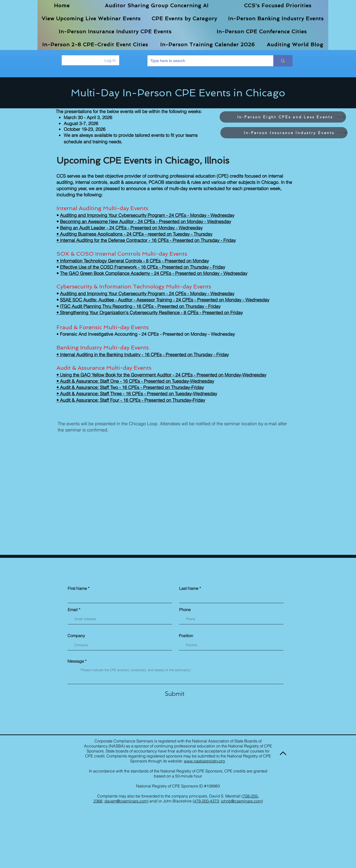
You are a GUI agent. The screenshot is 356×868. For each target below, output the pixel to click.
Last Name (189, 588)
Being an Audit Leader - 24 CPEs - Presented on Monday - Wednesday (131, 228)
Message (76, 661)
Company (76, 636)
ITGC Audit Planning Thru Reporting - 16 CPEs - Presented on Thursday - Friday (140, 306)
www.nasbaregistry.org (204, 761)
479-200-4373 (206, 801)
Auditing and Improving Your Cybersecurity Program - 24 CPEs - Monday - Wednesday (147, 215)
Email (73, 610)
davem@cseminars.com (126, 801)
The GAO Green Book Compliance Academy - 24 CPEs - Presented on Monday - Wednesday (154, 273)
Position (186, 636)
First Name (77, 588)
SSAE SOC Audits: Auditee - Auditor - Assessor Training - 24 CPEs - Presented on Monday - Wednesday (165, 300)
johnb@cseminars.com (241, 801)
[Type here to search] (207, 61)
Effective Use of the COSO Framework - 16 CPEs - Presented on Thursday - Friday (143, 267)
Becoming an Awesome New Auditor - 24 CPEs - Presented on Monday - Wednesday (146, 222)
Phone (185, 610)
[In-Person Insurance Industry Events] (284, 133)
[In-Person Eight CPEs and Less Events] (283, 117)
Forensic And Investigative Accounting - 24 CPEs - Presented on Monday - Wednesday (147, 334)
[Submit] (175, 694)
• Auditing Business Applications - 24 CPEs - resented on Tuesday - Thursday (134, 234)
